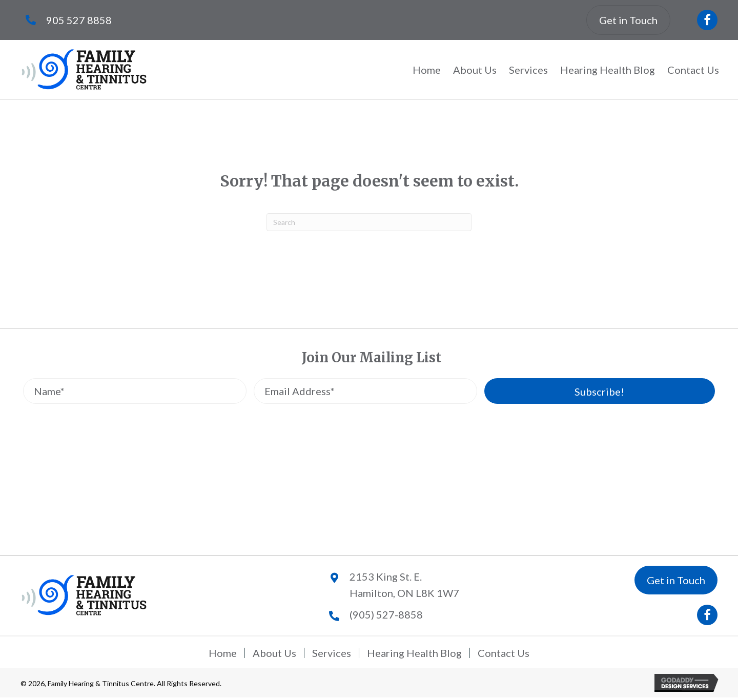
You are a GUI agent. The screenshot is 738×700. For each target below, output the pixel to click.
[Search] (369, 222)
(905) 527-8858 (386, 614)
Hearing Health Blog (414, 653)
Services (332, 653)
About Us (274, 653)
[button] (707, 20)
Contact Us (504, 653)
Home (223, 653)
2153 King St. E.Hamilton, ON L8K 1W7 (404, 585)
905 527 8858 (79, 20)
